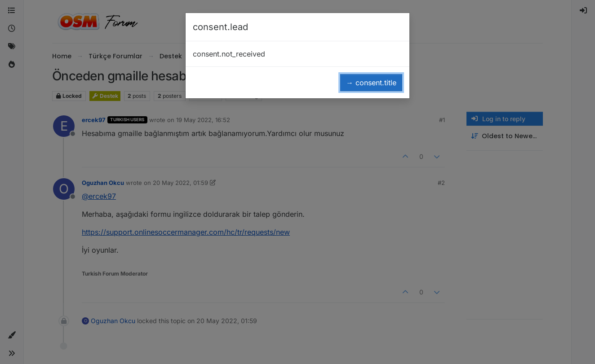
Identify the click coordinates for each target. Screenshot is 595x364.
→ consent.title (371, 83)
